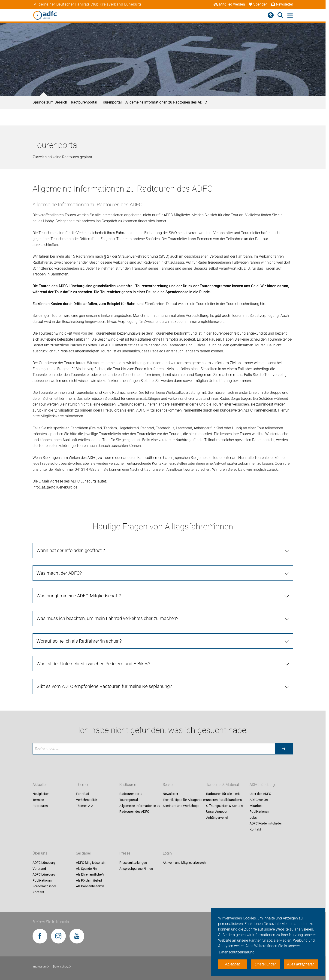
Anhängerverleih (218, 818)
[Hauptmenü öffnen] (290, 15)
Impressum (41, 967)
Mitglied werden (229, 4)
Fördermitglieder (44, 886)
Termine (38, 800)
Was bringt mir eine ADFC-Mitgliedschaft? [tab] (79, 596)
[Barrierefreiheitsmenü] (271, 15)
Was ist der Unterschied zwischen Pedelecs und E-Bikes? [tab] (93, 664)
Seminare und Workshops (181, 806)
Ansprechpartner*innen (136, 869)
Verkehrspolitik (87, 800)
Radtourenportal (84, 102)
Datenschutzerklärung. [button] (237, 952)
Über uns (40, 853)
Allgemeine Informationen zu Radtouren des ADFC (166, 102)
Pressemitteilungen (133, 863)
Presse (125, 853)
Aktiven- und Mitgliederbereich (184, 863)
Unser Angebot (217, 812)
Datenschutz (62, 967)
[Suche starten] (284, 749)
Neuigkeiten (41, 794)
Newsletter (282, 4)
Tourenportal (111, 102)
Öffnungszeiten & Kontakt (225, 806)
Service (169, 785)
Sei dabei (83, 853)
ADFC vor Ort (259, 800)
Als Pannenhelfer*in (90, 886)
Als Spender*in (86, 869)
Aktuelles (40, 785)
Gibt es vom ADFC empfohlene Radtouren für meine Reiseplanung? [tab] (104, 686)
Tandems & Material (223, 785)
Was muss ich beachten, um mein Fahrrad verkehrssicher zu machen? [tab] (107, 618)
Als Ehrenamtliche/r (90, 875)
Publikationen (259, 812)
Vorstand (39, 869)
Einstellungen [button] (266, 964)
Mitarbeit (256, 806)
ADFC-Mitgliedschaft (91, 863)
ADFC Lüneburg (262, 785)
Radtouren (40, 806)
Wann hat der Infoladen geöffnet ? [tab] (71, 550)
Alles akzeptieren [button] (301, 964)
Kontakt (255, 829)
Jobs (253, 818)
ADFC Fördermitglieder (266, 824)
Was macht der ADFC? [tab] (59, 573)
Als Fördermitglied (89, 880)
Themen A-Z (85, 806)
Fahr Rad (83, 794)
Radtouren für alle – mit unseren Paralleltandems (224, 797)
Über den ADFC (260, 794)
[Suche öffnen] (280, 15)
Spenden (258, 4)
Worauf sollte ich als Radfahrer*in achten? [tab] (79, 641)
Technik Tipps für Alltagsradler (184, 800)
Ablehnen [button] (233, 964)
